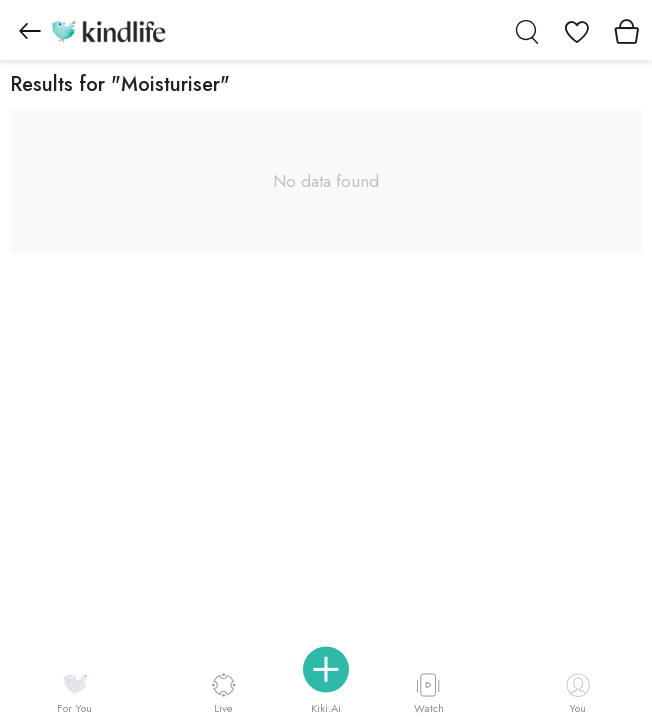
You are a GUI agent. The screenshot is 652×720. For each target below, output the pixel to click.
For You (74, 694)
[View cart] (627, 30)
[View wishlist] (577, 30)
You (578, 694)
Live (223, 693)
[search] (527, 30)
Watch (429, 693)
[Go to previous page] (30, 30)
